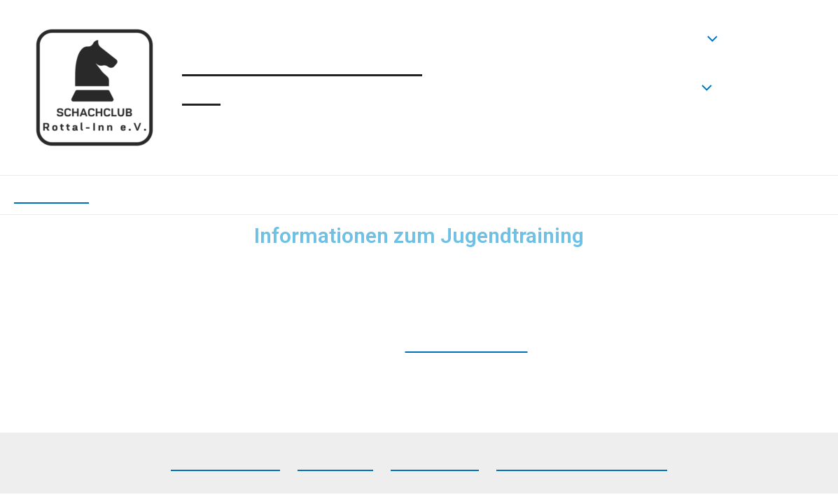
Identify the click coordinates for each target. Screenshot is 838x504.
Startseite (535, 38)
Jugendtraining (556, 136)
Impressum (435, 462)
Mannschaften (554, 87)
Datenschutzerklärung (582, 462)
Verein (679, 87)
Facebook (335, 462)
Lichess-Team (225, 462)
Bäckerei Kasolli (467, 344)
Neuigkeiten (663, 38)
